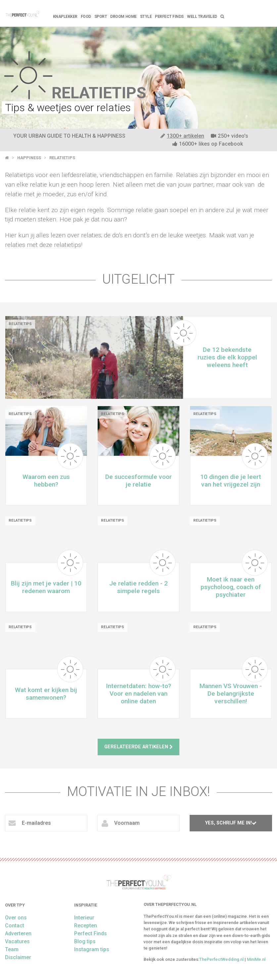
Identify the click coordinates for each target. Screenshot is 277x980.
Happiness (29, 158)
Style (146, 17)
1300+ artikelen (182, 136)
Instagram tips (92, 949)
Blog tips (85, 941)
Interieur (84, 918)
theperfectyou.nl (23, 13)
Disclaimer (18, 957)
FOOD (86, 17)
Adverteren (18, 933)
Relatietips (62, 158)
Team (12, 949)
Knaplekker (65, 17)
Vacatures (17, 941)
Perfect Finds (169, 17)
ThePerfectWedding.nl (221, 959)
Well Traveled (202, 17)
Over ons (16, 918)
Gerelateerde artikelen (138, 747)
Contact (15, 926)
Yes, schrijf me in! (231, 823)
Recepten (86, 926)
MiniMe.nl (256, 959)
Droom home (123, 17)
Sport (101, 17)
